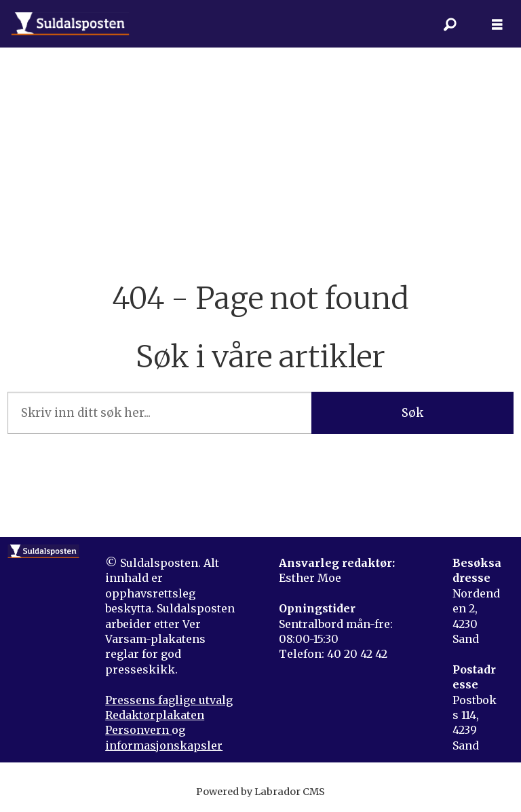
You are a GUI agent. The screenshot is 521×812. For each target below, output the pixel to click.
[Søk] (450, 24)
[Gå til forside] (70, 24)
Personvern (138, 730)
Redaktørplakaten (155, 715)
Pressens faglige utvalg (169, 700)
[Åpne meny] (497, 24)
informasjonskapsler (164, 745)
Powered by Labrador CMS (260, 792)
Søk (412, 413)
